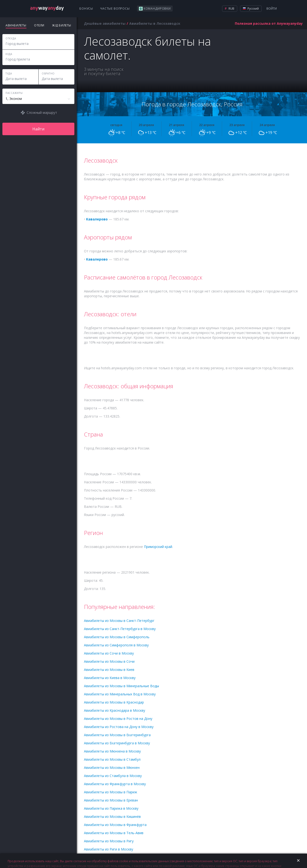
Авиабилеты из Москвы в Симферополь (117, 637)
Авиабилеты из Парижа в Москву (111, 808)
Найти (38, 129)
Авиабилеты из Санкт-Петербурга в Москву (120, 629)
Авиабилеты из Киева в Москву (110, 678)
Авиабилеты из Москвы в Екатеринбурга (117, 735)
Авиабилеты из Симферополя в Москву (116, 645)
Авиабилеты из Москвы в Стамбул (112, 759)
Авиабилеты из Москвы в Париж (111, 792)
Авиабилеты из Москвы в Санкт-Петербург (119, 621)
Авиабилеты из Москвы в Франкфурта (115, 825)
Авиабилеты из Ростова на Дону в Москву (119, 727)
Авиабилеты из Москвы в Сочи (109, 661)
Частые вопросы (115, 9)
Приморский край (158, 547)
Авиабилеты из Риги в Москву (109, 849)
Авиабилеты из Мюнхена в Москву (112, 751)
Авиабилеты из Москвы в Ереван (111, 800)
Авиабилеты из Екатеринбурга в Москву (117, 743)
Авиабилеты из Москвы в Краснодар (114, 702)
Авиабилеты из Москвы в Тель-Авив (114, 833)
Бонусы (86, 9)
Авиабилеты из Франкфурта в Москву (115, 784)
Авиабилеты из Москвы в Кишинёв (112, 816)
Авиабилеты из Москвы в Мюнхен (112, 768)
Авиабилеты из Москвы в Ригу (109, 841)
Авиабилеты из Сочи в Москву (109, 653)
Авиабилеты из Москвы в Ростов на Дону (118, 719)
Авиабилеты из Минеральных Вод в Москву (120, 694)
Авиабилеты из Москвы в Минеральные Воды (121, 686)
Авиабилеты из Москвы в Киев (109, 670)
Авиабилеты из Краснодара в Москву (115, 710)
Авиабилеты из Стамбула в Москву (113, 776)
